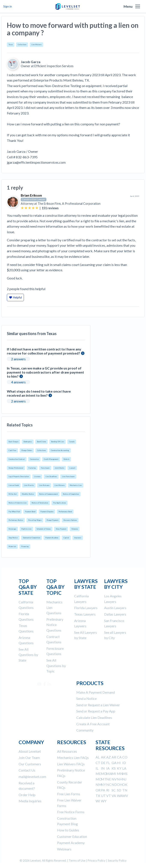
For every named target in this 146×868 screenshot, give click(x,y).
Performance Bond (65, 512)
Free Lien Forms (69, 794)
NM (99, 784)
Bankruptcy (28, 442)
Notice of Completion (71, 494)
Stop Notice (13, 538)
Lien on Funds (14, 485)
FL (108, 763)
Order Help (27, 795)
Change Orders (27, 450)
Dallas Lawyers (115, 614)
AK (103, 757)
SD (119, 790)
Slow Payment (61, 529)
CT (98, 763)
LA (124, 768)
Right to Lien (26, 529)
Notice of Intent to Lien (18, 503)
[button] (138, 6)
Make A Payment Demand (96, 692)
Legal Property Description (19, 476)
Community (85, 730)
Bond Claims (41, 442)
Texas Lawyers (85, 614)
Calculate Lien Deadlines (94, 717)
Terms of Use (77, 861)
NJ (124, 779)
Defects (66, 459)
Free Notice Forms (71, 812)
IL (97, 768)
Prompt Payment (52, 520)
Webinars (64, 849)
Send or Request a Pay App (96, 711)
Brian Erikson (31, 195)
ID (124, 763)
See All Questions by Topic (56, 666)
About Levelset (30, 751)
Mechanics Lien (76, 485)
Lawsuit (72, 468)
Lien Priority (29, 485)
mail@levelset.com (32, 777)
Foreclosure (45, 468)
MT (104, 779)
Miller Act (13, 494)
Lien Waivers (36, 45)
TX (98, 796)
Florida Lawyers (86, 608)
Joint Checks (59, 468)
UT (103, 796)
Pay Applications (60, 503)
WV (125, 796)
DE (103, 763)
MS (125, 774)
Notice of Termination (40, 503)
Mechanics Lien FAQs (73, 757)
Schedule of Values (44, 529)
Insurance (78, 538)
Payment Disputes (47, 512)
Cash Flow (12, 450)
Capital (66, 538)
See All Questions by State (28, 655)
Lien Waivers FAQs (71, 764)
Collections (22, 45)
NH (120, 779)
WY (104, 801)
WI (98, 801)
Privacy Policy (97, 861)
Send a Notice (86, 698)
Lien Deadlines (51, 476)
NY (103, 784)
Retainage (12, 529)
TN (125, 790)
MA (109, 774)
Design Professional (16, 468)
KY (119, 768)
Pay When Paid (14, 512)
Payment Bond (30, 512)
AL (98, 757)
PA (103, 790)
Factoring (32, 468)
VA (114, 796)
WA (120, 796)
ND (114, 784)
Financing (25, 546)
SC (114, 790)
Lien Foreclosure (68, 476)
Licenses (37, 476)
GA (114, 763)
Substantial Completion (32, 538)
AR (114, 757)
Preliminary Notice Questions (55, 625)
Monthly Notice (28, 494)
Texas (11, 45)
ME (98, 774)
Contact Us (27, 770)
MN (120, 774)
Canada (72, 442)
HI (119, 763)
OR (98, 790)
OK (125, 784)
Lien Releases (44, 485)
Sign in (8, 6)
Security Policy (117, 861)
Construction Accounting (60, 450)
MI (114, 774)
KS (114, 768)
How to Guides (68, 830)
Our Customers (30, 764)
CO (125, 757)
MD (104, 774)
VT (109, 796)
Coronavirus (34, 459)
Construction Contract (17, 459)
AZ (108, 757)
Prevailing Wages (35, 520)
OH (120, 784)
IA (108, 768)
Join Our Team (29, 757)
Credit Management (51, 459)
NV (114, 779)
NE (109, 779)
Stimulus (75, 529)
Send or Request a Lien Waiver (98, 705)
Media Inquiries (30, 801)
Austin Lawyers (115, 608)
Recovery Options (70, 520)
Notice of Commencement (48, 494)
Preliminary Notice (16, 520)
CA (119, 757)
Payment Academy (52, 538)
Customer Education (72, 836)
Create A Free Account (93, 724)
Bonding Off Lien (58, 442)
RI (108, 790)
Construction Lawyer (34, 199)
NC (109, 784)
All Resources (67, 751)
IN (103, 768)
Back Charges (13, 442)
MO (99, 779)
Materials (12, 546)
